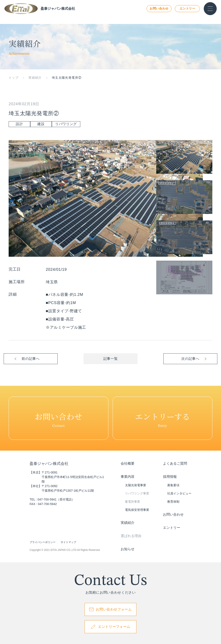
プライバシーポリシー (43, 542)
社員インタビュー (179, 493)
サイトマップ (68, 542)
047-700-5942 (47, 504)
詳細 (13, 294)
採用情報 (170, 477)
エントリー (187, 8)
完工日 (15, 269)
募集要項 (173, 485)
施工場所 (17, 282)
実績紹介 (35, 78)
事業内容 (128, 477)
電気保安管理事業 (137, 510)
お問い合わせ (159, 8)
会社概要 (128, 463)
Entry (163, 418)
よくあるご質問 (175, 463)
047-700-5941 (47, 499)
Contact (58, 418)
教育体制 (173, 502)
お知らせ (128, 549)
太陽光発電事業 (136, 485)
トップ (14, 78)
